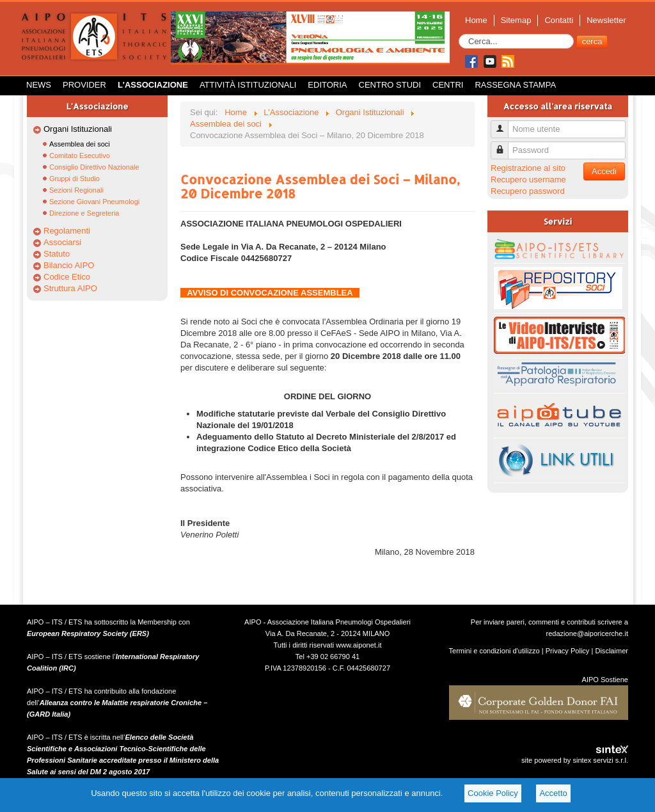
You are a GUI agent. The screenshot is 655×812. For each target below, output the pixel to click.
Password (504, 145)
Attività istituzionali (248, 85)
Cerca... (459, 34)
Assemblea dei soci (80, 144)
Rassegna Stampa (515, 85)
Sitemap (516, 20)
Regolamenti (67, 231)
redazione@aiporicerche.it (587, 633)
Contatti (559, 20)
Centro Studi (390, 85)
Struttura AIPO (70, 288)
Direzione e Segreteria (84, 213)
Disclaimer (612, 651)
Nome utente (504, 124)
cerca (592, 41)
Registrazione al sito (528, 168)
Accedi (604, 171)
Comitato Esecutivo (80, 155)
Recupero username (528, 179)
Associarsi (62, 242)
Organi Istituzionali (78, 129)
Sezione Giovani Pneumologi (94, 202)
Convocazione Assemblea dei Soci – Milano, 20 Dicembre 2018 (320, 186)
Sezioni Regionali (76, 190)
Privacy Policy (568, 651)
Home (476, 20)
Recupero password (528, 191)
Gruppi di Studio (75, 179)
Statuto (57, 254)
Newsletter (606, 20)
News (39, 85)
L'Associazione (153, 85)
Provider (84, 85)
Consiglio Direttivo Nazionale (94, 167)
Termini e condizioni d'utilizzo (494, 651)
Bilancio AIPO (69, 265)
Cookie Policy (493, 793)
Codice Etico (67, 277)
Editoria (327, 85)
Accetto (553, 793)
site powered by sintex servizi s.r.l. (575, 760)
